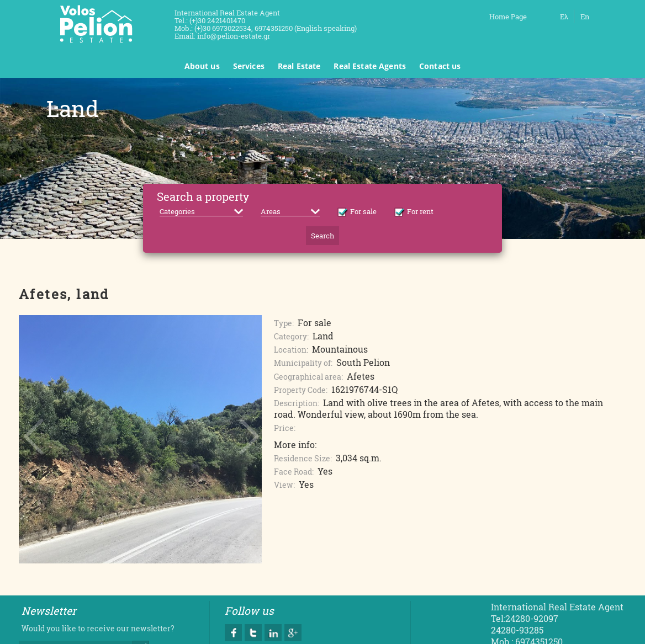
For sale (357, 211)
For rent (414, 211)
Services (249, 66)
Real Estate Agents (370, 66)
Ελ (564, 17)
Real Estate (299, 66)
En (585, 17)
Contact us (440, 66)
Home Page (508, 16)
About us (202, 66)
